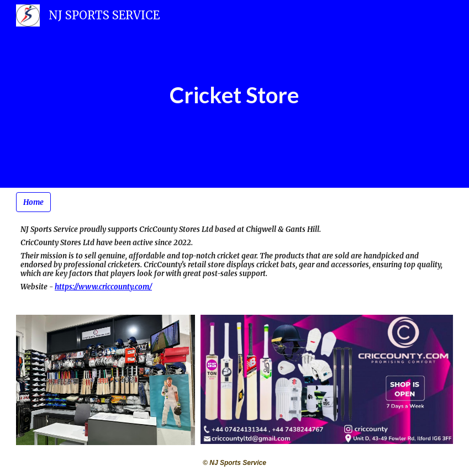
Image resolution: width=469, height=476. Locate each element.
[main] (234, 94)
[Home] (33, 202)
